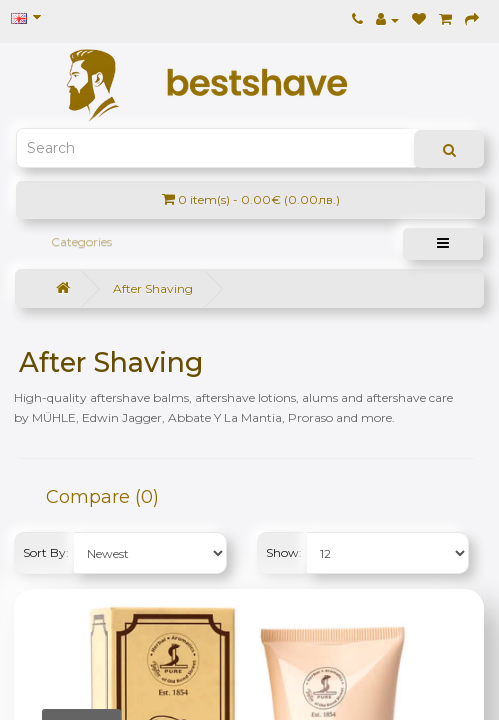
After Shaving (153, 288)
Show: (284, 552)
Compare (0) (102, 497)
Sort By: (46, 552)
